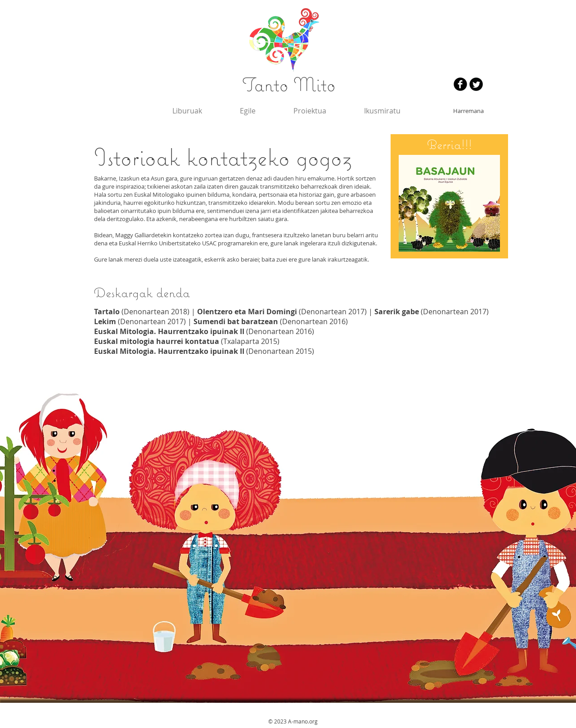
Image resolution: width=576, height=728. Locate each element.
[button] (382, 111)
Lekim (105, 321)
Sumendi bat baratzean (236, 321)
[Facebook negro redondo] (460, 84)
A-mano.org (303, 721)
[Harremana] (468, 111)
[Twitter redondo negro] (476, 84)
